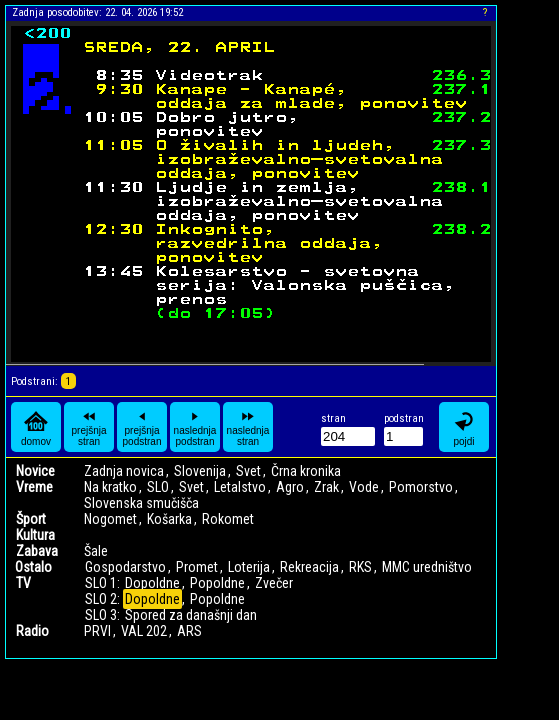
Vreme (34, 487)
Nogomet (110, 519)
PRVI (97, 631)
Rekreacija (309, 567)
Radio (32, 631)
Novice (35, 471)
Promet (197, 567)
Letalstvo (240, 487)
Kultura (35, 535)
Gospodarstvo (125, 567)
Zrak (326, 487)
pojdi (464, 427)
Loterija (249, 567)
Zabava (37, 551)
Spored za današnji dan (191, 615)
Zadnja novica (124, 471)
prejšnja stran (88, 427)
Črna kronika (306, 471)
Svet (248, 471)
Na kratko (110, 487)
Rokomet (228, 519)
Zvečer (274, 583)
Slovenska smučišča (141, 503)
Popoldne (217, 583)
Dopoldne (152, 583)
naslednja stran (248, 427)
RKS (360, 567)
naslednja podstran (195, 427)
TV (23, 583)
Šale (96, 551)
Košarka (169, 519)
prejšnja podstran (142, 427)
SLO (158, 487)
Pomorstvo (421, 487)
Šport (31, 519)
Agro (290, 487)
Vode (364, 487)
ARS (189, 631)
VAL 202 (144, 631)
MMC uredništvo (427, 567)
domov (36, 427)
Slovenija (200, 471)
